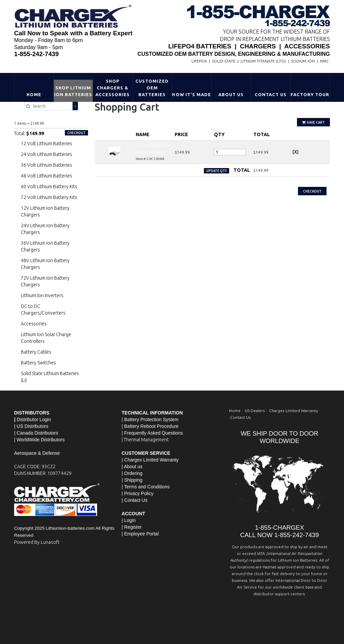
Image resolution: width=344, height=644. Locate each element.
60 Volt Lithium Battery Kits (49, 187)
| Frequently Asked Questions (152, 433)
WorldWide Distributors (41, 440)
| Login (129, 520)
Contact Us (271, 94)
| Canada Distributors (36, 433)
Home (34, 94)
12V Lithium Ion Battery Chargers (45, 211)
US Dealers (255, 411)
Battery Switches (38, 363)
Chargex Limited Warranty (294, 411)
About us (133, 467)
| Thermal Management (145, 440)
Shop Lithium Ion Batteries (73, 91)
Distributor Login (34, 419)
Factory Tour (310, 94)
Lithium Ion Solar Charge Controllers (46, 338)
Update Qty (217, 171)
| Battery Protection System (150, 419)
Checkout (312, 191)
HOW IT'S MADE (191, 94)
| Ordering (132, 473)
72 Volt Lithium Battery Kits (49, 197)
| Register (132, 527)
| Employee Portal (140, 534)
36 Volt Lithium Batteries (47, 165)
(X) (295, 152)
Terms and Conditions (147, 487)
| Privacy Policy (138, 493)
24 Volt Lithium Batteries (47, 154)
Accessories (34, 324)
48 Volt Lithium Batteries (47, 176)
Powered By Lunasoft (37, 542)
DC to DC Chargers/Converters (43, 310)
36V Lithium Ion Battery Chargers (45, 246)
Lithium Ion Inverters (42, 295)
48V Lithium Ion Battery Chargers (45, 264)
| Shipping (132, 480)
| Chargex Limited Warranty (150, 460)
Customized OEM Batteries (152, 88)
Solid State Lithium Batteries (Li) (50, 377)
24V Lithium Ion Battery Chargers (45, 229)
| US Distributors (31, 426)
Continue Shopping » (114, 183)
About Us (231, 94)
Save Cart (313, 122)
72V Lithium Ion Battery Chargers (45, 281)
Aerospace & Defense (37, 453)
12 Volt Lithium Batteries (47, 144)
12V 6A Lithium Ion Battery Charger (44, 116)
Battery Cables (36, 352)
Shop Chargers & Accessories (113, 88)
